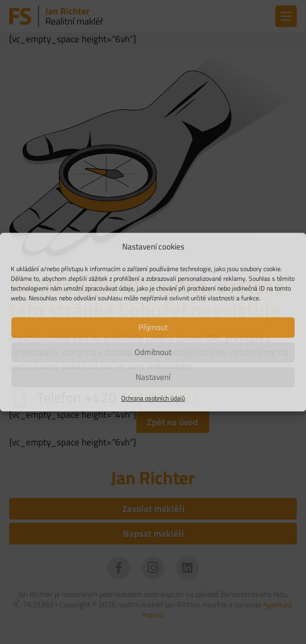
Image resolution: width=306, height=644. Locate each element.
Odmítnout (153, 352)
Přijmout (153, 327)
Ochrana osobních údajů (153, 398)
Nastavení (153, 377)
